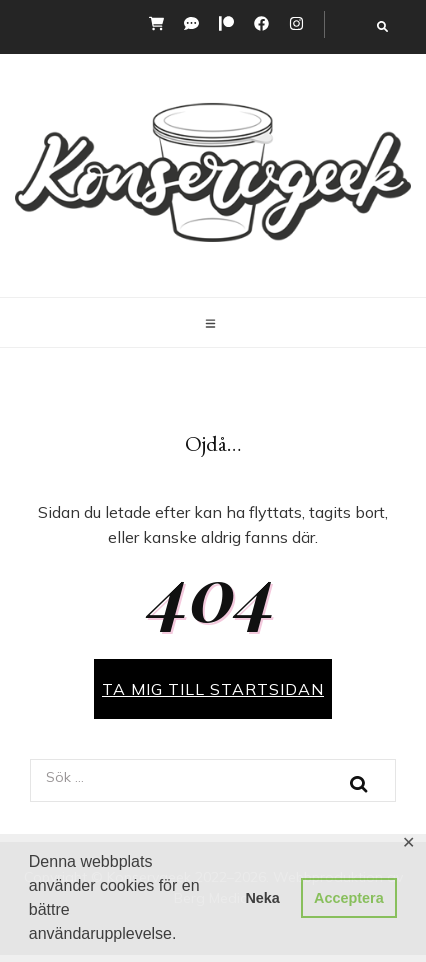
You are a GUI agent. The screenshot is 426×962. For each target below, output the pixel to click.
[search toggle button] (382, 27)
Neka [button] (262, 898)
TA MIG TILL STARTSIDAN (213, 689)
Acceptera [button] (349, 898)
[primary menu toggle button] (213, 324)
